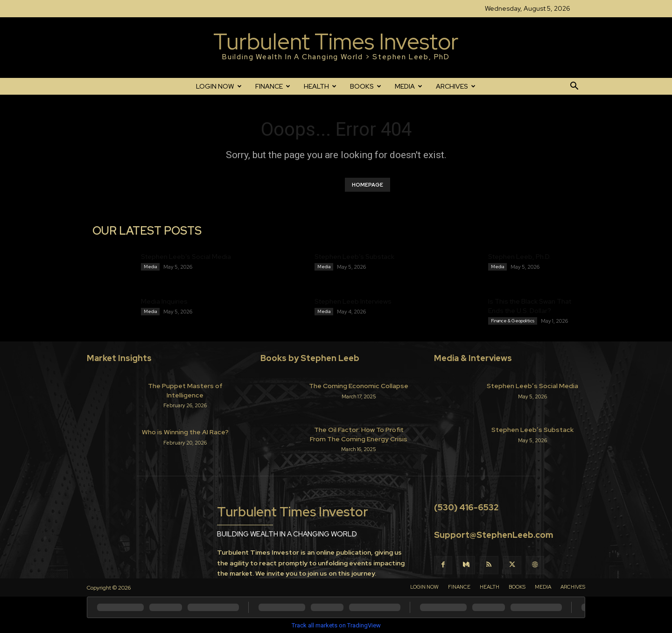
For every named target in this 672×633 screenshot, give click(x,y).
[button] (574, 87)
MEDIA (409, 86)
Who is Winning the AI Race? (185, 432)
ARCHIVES (456, 86)
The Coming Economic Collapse (359, 386)
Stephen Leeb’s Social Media (186, 257)
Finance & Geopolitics (513, 321)
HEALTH (320, 86)
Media (150, 267)
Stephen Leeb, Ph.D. (519, 257)
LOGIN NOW (219, 86)
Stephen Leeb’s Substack (354, 257)
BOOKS (366, 86)
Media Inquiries (164, 301)
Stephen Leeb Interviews (353, 301)
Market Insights (119, 358)
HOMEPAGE (367, 185)
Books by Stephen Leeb (310, 358)
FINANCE (273, 86)
